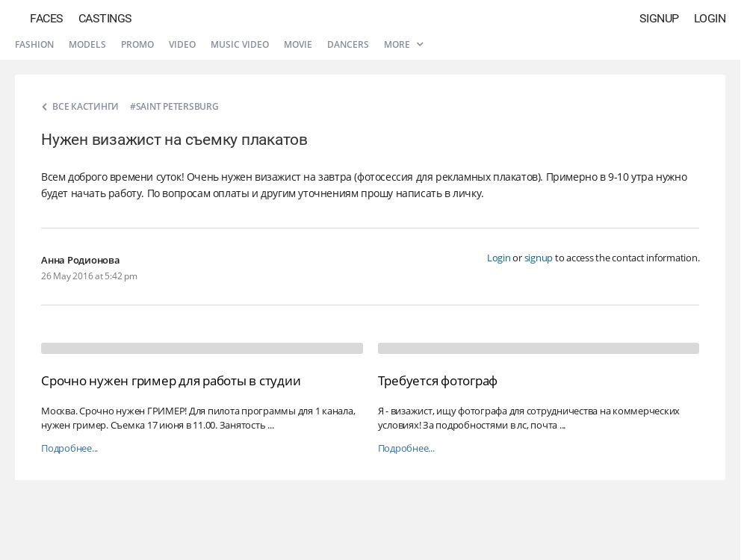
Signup (659, 18)
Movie (298, 44)
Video (182, 44)
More (403, 44)
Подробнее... (69, 448)
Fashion (34, 44)
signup (539, 258)
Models (87, 44)
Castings (105, 18)
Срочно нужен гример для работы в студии (171, 380)
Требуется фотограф (438, 380)
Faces (47, 18)
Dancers (348, 44)
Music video (240, 44)
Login (710, 18)
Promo (137, 44)
